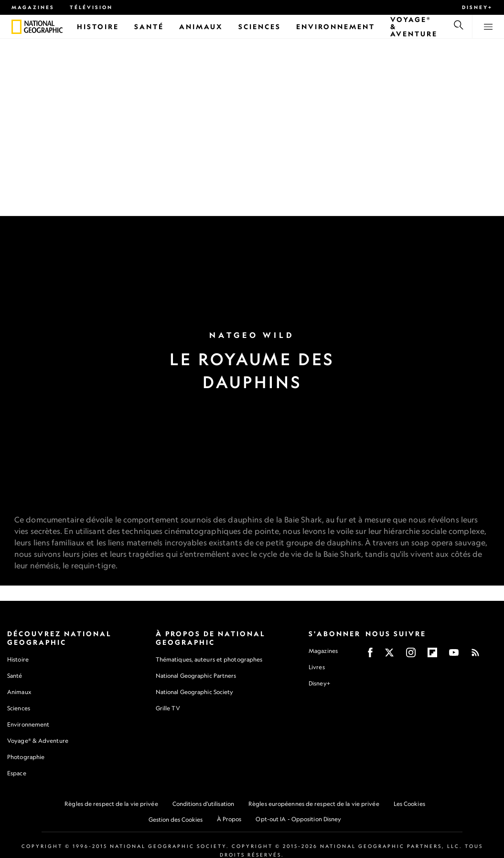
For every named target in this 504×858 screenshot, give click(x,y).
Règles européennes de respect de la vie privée (314, 804)
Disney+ (477, 7)
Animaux (19, 692)
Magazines (33, 7)
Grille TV (168, 709)
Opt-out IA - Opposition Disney (298, 820)
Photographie (26, 757)
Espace (17, 774)
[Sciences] (260, 27)
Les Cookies (409, 804)
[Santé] (149, 27)
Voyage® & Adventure (38, 741)
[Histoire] (98, 27)
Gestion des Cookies (176, 820)
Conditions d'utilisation (203, 804)
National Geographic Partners (196, 676)
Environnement (28, 725)
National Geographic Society (195, 692)
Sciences (19, 709)
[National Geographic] (16, 27)
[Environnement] (336, 27)
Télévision (91, 7)
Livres (317, 668)
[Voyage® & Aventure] (414, 27)
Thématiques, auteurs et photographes (209, 660)
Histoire (18, 660)
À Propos (229, 820)
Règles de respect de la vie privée (111, 804)
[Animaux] (201, 27)
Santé (15, 676)
